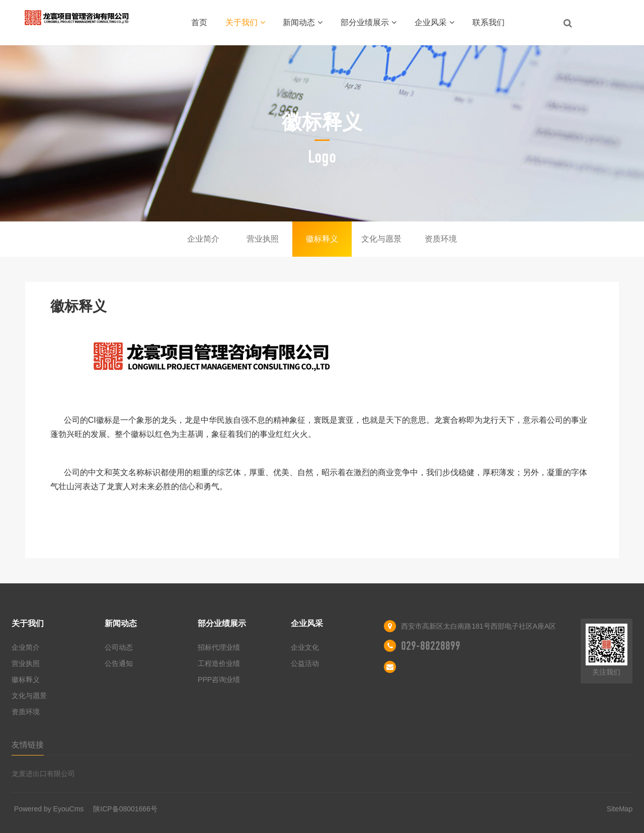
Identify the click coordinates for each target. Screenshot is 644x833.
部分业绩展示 (369, 22)
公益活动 (305, 663)
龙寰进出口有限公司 (43, 774)
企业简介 (203, 239)
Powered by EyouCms (49, 809)
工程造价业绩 (219, 663)
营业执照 (263, 239)
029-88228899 (431, 646)
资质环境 (441, 239)
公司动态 (119, 647)
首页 (199, 22)
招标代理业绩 (219, 647)
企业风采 (434, 22)
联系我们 (489, 22)
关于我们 (245, 22)
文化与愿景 (381, 239)
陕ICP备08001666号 (125, 809)
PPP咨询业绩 (219, 679)
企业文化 (305, 647)
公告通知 (119, 663)
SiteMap (620, 809)
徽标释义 (322, 239)
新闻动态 (303, 22)
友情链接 (28, 745)
